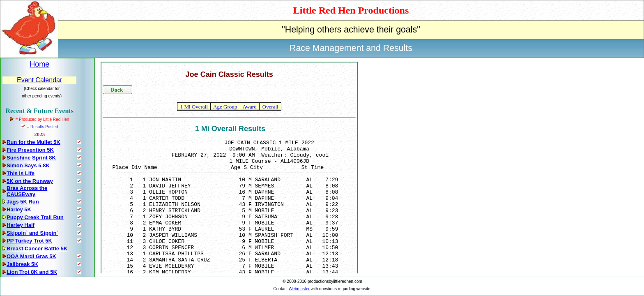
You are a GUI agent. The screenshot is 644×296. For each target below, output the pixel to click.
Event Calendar (39, 80)
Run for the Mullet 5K (33, 142)
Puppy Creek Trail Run (35, 217)
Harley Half (21, 225)
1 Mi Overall (194, 107)
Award (250, 107)
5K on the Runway (30, 181)
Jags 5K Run (23, 202)
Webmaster (299, 289)
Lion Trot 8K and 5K (32, 272)
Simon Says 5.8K (28, 165)
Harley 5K (19, 209)
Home (39, 64)
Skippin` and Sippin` (32, 233)
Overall (270, 107)
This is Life (21, 173)
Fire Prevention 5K (30, 150)
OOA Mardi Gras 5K (31, 256)
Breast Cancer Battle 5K (37, 249)
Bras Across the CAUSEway (27, 191)
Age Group (225, 107)
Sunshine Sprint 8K (31, 158)
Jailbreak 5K (22, 264)
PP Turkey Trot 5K (29, 241)
